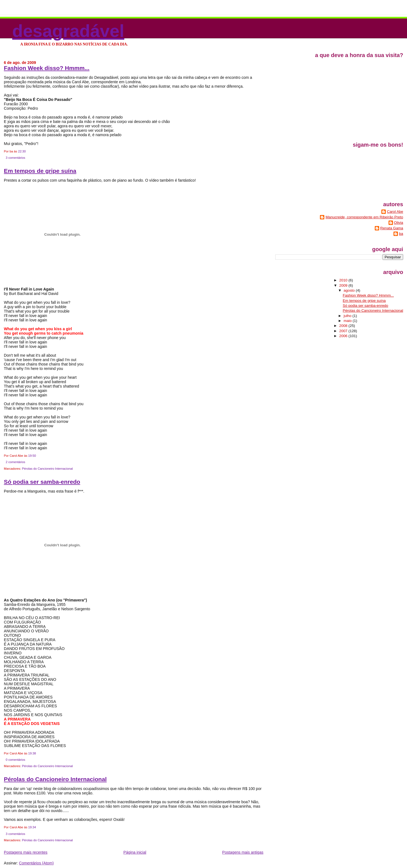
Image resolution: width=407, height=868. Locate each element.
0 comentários (16, 760)
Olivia (399, 223)
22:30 (22, 151)
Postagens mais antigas (243, 852)
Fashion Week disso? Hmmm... (47, 68)
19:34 (32, 827)
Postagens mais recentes (26, 852)
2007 (344, 331)
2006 (344, 336)
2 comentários (16, 462)
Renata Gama (392, 228)
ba (401, 234)
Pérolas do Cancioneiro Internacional (48, 469)
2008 (344, 326)
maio (348, 321)
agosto (350, 290)
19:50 (32, 456)
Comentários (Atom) (36, 863)
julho (348, 316)
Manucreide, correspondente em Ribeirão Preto (364, 217)
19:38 (32, 753)
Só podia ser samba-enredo (42, 482)
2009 (344, 285)
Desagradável (68, 31)
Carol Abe (395, 212)
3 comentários (16, 158)
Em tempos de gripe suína (40, 171)
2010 (344, 280)
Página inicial (135, 852)
